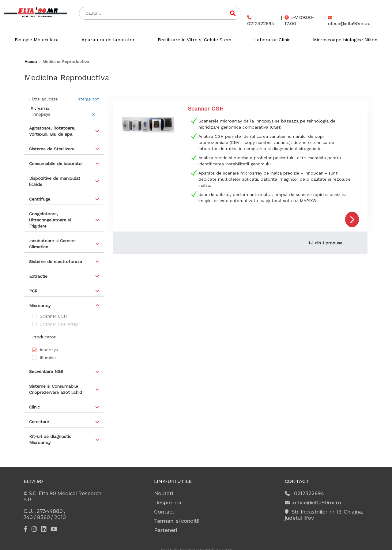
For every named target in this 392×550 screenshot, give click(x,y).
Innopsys (49, 350)
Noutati (164, 493)
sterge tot (89, 99)
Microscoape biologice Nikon (345, 40)
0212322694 (261, 21)
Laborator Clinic (272, 40)
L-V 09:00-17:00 (299, 21)
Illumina (48, 358)
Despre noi (168, 503)
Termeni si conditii (177, 521)
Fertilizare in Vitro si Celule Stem (194, 40)
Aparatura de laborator (108, 40)
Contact (164, 512)
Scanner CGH (53, 316)
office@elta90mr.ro (349, 21)
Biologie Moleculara (37, 40)
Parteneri (166, 530)
